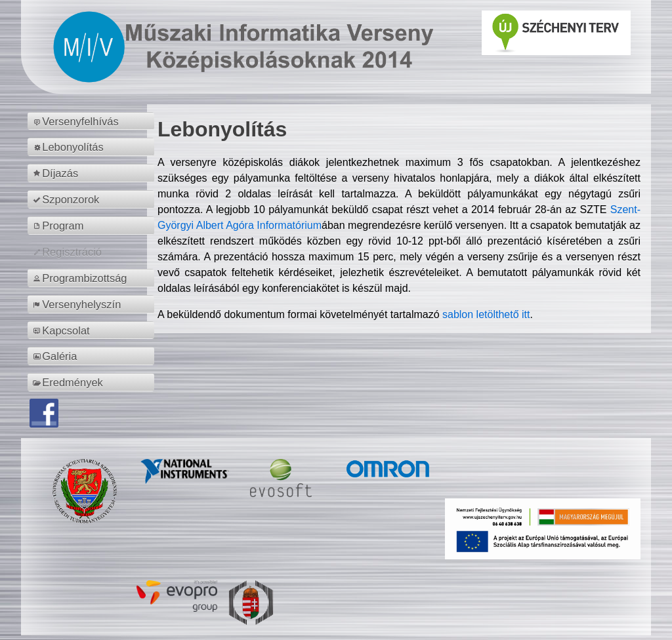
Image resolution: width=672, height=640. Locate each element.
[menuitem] (93, 121)
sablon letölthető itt (486, 314)
